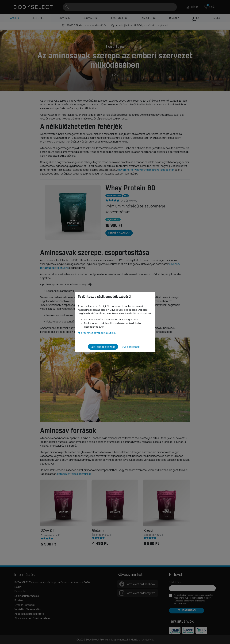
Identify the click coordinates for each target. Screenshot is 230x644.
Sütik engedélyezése (103, 347)
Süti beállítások (131, 347)
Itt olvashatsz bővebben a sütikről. (97, 333)
